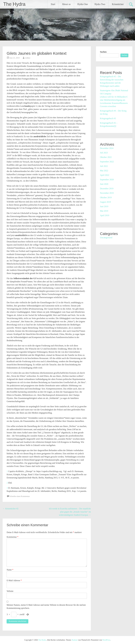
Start (53, 4)
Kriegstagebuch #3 (108, 118)
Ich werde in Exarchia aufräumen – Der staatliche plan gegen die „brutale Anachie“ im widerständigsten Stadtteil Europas (70, 512)
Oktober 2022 (106, 157)
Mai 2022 (104, 171)
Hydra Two (100, 4)
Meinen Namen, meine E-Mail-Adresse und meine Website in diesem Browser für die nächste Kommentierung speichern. (46, 607)
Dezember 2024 (107, 148)
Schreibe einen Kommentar (20, 496)
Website (10, 591)
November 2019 (107, 193)
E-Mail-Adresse (14, 580)
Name (10, 570)
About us (66, 4)
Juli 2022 (104, 166)
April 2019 (105, 215)
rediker (28, 58)
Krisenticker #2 (10, 509)
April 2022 (105, 175)
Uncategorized (106, 238)
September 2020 (107, 180)
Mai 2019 (104, 211)
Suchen (103, 52)
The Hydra (14, 4)
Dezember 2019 (107, 189)
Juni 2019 (104, 206)
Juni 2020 (104, 184)
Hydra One (83, 4)
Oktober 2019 (106, 197)
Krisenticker (118, 4)
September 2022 (107, 162)
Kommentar (12, 537)
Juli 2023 (104, 153)
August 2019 (105, 202)
